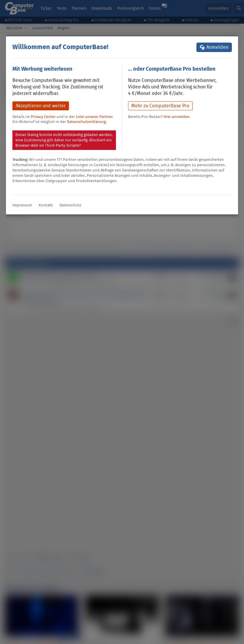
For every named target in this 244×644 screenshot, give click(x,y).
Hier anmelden (177, 117)
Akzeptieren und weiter (41, 106)
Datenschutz (70, 205)
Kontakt (46, 205)
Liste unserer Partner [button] (94, 117)
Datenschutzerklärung (86, 122)
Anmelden (217, 47)
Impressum (22, 205)
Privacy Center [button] (43, 117)
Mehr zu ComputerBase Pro (160, 106)
